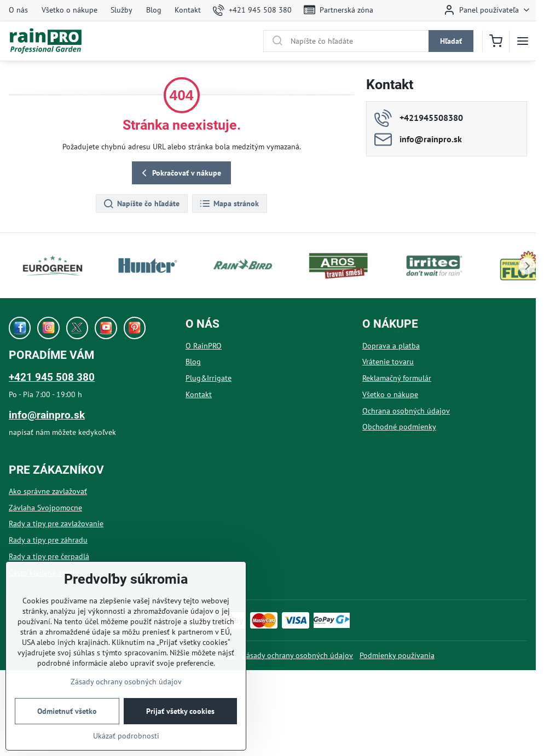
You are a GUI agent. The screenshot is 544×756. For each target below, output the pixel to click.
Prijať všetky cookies (180, 711)
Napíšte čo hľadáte (141, 204)
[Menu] (523, 41)
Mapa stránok (229, 204)
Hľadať (451, 41)
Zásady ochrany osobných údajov (297, 655)
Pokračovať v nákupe (180, 173)
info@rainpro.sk (47, 415)
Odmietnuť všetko (67, 711)
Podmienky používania (397, 655)
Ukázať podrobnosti (126, 736)
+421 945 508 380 (52, 377)
